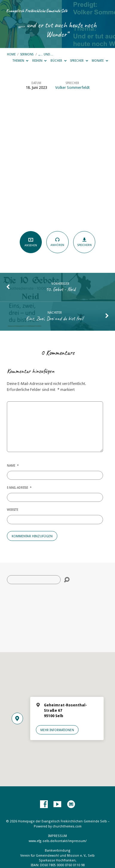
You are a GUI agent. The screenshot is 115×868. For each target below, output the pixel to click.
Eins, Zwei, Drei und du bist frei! (55, 318)
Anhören (57, 242)
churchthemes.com (67, 826)
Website (13, 510)
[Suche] (34, 580)
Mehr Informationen (57, 730)
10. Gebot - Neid (60, 289)
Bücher (59, 61)
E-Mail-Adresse (19, 488)
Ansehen (31, 242)
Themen (21, 61)
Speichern (84, 242)
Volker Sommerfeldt (72, 88)
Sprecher (79, 61)
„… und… (46, 54)
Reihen (40, 61)
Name (13, 465)
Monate (100, 61)
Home (11, 54)
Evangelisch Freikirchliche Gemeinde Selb (37, 11)
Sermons (27, 54)
